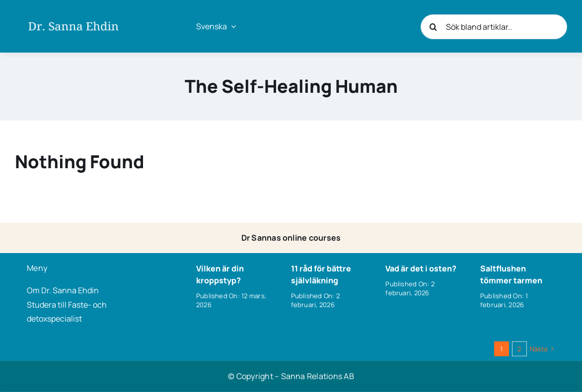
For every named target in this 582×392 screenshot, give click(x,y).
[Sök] (433, 27)
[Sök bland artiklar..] (494, 27)
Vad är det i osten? (421, 268)
